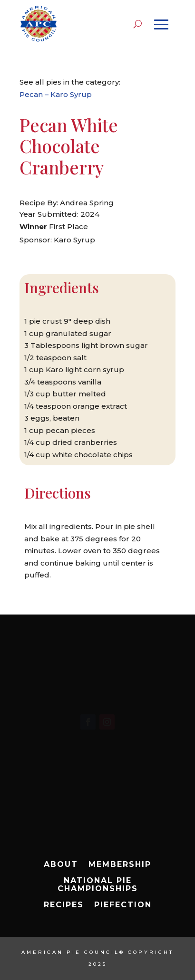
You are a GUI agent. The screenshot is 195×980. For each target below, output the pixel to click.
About (61, 865)
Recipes (64, 905)
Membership (120, 865)
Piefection (123, 905)
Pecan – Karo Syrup (56, 94)
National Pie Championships (98, 885)
